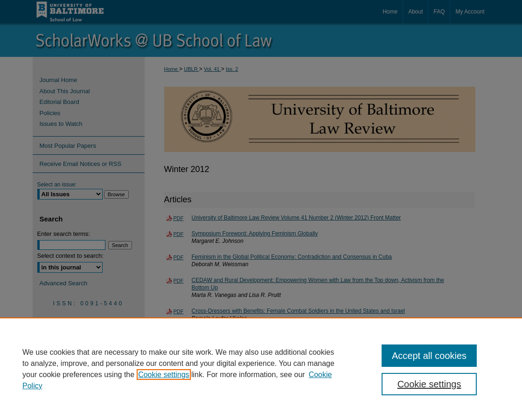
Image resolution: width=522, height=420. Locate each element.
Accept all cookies (429, 356)
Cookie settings (164, 375)
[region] (261, 369)
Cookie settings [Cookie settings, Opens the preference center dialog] (429, 384)
